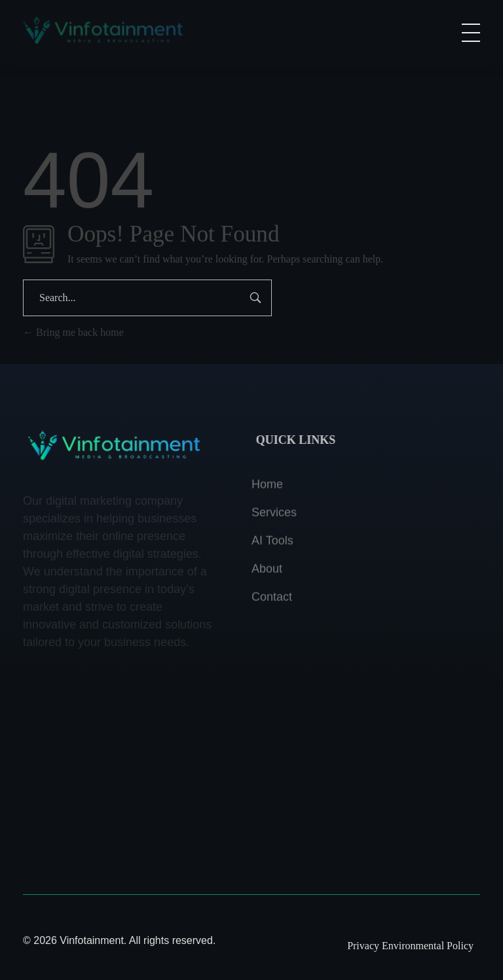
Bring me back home (73, 332)
